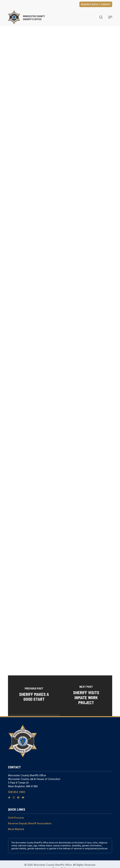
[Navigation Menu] (110, 17)
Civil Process (16, 818)
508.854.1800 (16, 792)
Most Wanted (16, 829)
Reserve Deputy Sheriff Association (30, 823)
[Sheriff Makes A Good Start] (34, 695)
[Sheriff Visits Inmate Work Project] (86, 696)
